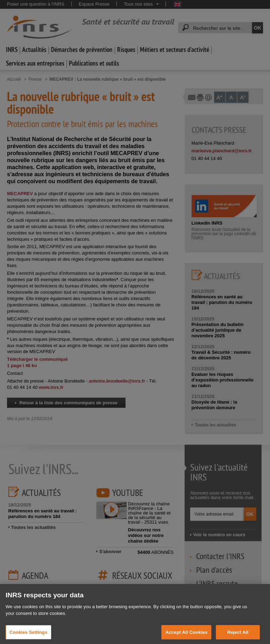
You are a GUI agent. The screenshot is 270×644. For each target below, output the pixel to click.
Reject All (238, 636)
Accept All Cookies (186, 636)
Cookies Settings (28, 636)
